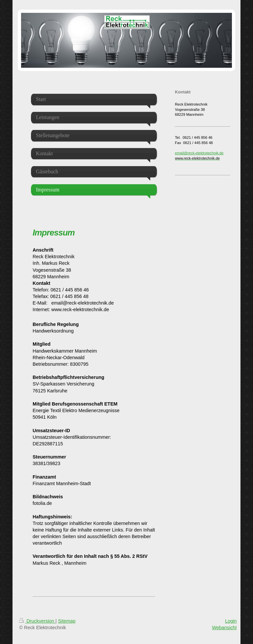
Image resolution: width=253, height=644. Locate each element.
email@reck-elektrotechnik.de (199, 153)
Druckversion (37, 621)
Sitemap (67, 621)
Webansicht (224, 628)
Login (231, 621)
